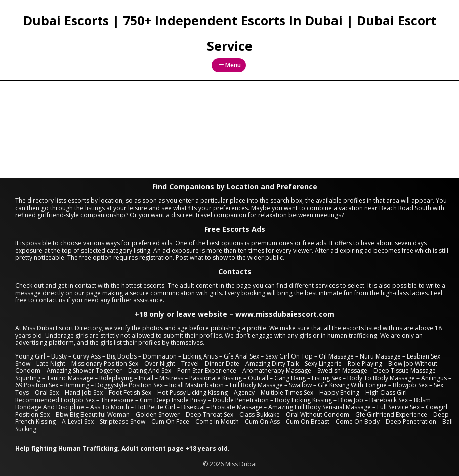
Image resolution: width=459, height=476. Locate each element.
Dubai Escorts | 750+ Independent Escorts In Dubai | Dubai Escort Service (230, 33)
